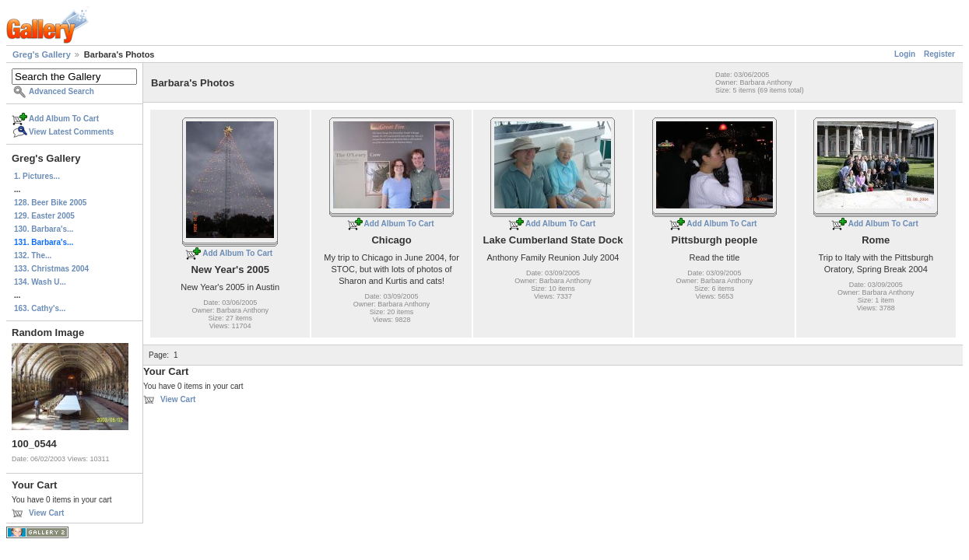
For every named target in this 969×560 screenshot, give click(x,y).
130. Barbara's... (44, 229)
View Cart (46, 513)
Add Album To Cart (64, 119)
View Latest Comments (71, 132)
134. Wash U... (40, 282)
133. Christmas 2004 (51, 269)
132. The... (33, 255)
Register (939, 54)
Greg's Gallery (42, 54)
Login (905, 54)
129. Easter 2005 (44, 216)
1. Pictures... (37, 176)
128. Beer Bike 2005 (50, 203)
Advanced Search (61, 91)
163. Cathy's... (40, 308)
